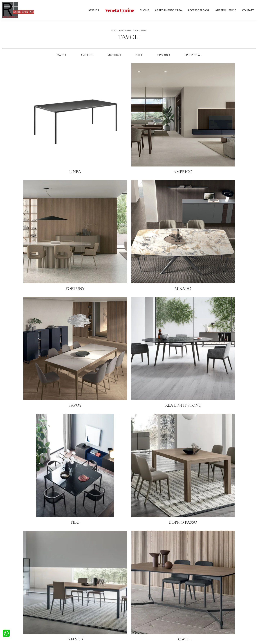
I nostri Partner (204, 601)
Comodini (72, 605)
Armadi (71, 601)
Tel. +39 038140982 (148, 620)
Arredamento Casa (168, 11)
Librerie (135, 605)
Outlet (199, 605)
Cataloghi (201, 598)
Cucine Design (10, 598)
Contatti (248, 11)
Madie (135, 601)
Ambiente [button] (87, 61)
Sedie (5, 608)
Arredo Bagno (74, 608)
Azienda (94, 11)
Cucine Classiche (11, 601)
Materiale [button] (115, 61)
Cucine (144, 11)
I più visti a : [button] (193, 61)
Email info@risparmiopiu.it (174, 620)
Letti (69, 594)
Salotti (135, 594)
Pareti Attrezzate (141, 598)
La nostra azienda (206, 594)
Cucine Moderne (11, 594)
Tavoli (144, 34)
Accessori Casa (198, 11)
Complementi (138, 608)
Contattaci (201, 608)
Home (114, 34)
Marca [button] (61, 61)
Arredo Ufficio (226, 11)
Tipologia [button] (164, 61)
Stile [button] (139, 61)
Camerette (72, 598)
